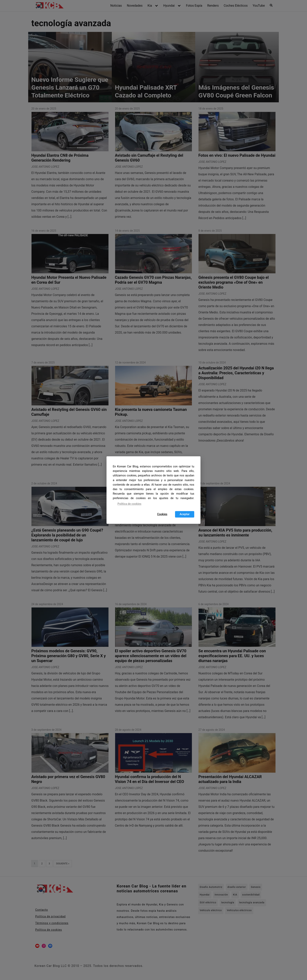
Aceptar (185, 514)
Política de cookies (129, 504)
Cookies (162, 514)
